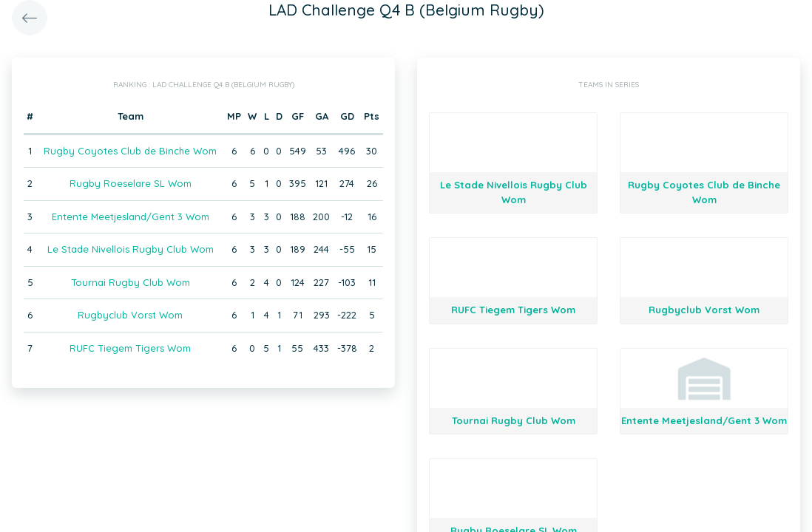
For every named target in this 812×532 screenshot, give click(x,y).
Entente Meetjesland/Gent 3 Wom (131, 216)
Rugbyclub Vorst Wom (130, 315)
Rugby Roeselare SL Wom (131, 183)
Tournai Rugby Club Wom (131, 282)
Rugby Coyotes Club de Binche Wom (130, 151)
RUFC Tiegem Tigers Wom (130, 348)
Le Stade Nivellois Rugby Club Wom (131, 249)
